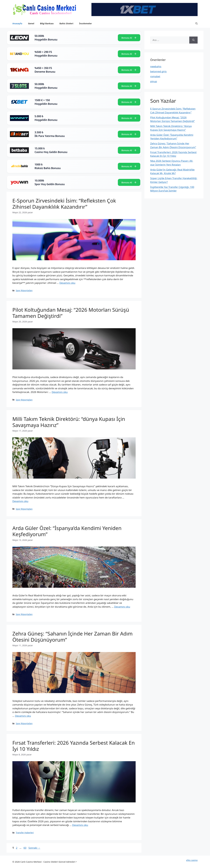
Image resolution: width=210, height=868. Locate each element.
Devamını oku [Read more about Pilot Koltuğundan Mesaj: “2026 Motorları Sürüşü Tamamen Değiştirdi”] (60, 392)
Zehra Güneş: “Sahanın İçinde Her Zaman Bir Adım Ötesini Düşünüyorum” (72, 637)
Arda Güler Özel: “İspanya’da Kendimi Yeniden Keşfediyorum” (67, 531)
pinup (154, 81)
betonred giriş (158, 71)
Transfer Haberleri (25, 833)
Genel (31, 23)
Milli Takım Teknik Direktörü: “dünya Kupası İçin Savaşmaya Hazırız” (69, 422)
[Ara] (193, 40)
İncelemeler (86, 23)
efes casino (192, 860)
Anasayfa (17, 23)
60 (25, 848)
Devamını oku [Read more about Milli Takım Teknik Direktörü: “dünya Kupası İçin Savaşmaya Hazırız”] (20, 501)
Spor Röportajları (24, 290)
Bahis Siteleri (66, 23)
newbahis (156, 66)
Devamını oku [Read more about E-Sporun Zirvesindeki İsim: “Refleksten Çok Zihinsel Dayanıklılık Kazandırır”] (67, 283)
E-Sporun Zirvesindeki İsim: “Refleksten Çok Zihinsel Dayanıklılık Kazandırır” (64, 204)
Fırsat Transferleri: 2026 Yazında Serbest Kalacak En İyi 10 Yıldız (74, 746)
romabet (155, 76)
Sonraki (34, 848)
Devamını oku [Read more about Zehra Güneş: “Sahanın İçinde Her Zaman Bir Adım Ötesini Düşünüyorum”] (23, 716)
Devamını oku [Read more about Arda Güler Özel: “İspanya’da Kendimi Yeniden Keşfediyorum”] (122, 607)
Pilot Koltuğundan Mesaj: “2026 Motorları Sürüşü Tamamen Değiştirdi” (71, 313)
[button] (197, 23)
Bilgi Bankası (47, 23)
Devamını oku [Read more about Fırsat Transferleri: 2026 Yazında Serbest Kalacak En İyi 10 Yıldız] (80, 825)
